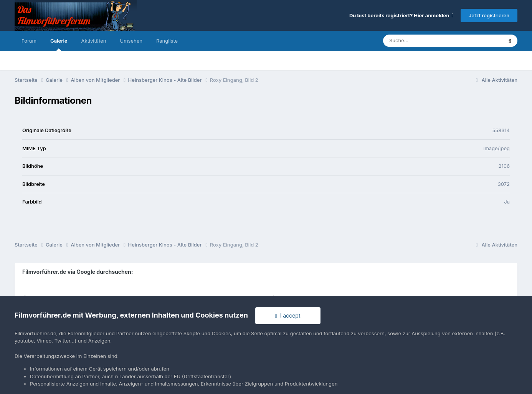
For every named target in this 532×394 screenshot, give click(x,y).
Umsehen (131, 41)
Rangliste (167, 41)
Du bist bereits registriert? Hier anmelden (401, 15)
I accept (288, 315)
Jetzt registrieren (489, 15)
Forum (29, 41)
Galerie (59, 44)
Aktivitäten (94, 41)
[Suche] (427, 41)
